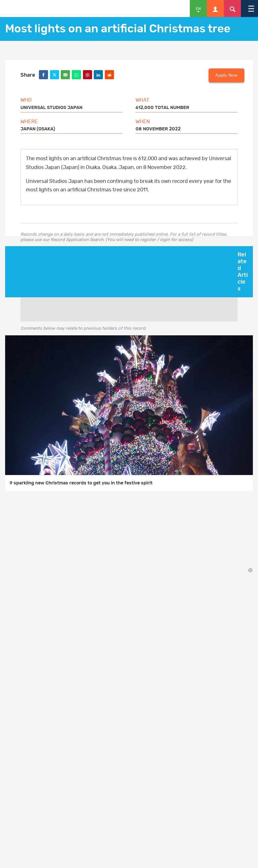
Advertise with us (47, 708)
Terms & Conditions (43, 633)
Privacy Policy (37, 656)
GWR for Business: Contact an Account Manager (74, 696)
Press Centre (36, 719)
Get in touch (36, 685)
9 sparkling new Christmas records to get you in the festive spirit (81, 483)
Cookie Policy (37, 644)
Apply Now (226, 75)
